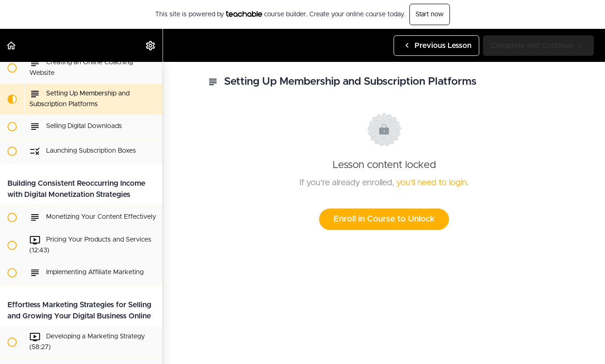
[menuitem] (151, 45)
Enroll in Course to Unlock (384, 219)
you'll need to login (432, 183)
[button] (12, 45)
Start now (430, 14)
